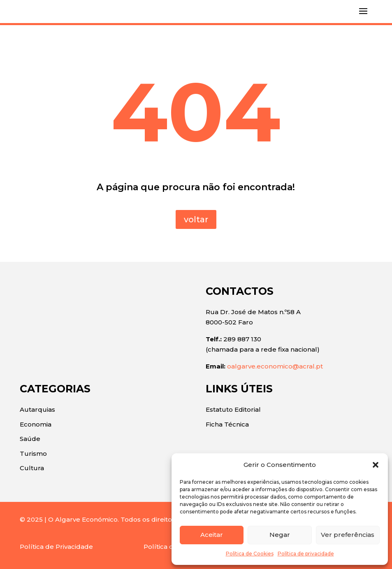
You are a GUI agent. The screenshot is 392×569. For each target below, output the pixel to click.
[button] (376, 465)
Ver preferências (348, 535)
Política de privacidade (306, 554)
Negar (280, 535)
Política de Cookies (250, 554)
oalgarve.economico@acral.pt (275, 366)
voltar (196, 219)
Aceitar (212, 535)
